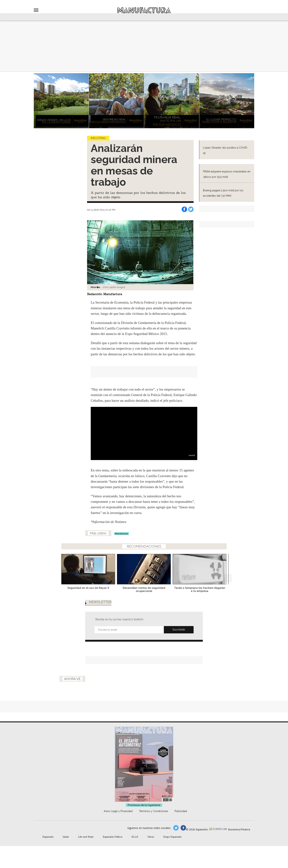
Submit (179, 635)
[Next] (228, 568)
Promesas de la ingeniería (144, 811)
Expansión (48, 842)
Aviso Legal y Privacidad (118, 817)
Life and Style (86, 842)
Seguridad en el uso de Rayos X (88, 588)
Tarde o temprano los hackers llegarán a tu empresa (200, 589)
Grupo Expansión (172, 842)
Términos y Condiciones (154, 817)
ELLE (135, 842)
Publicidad (181, 817)
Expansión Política (112, 842)
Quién (66, 842)
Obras (151, 842)
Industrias (98, 138)
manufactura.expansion (183, 833)
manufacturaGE (176, 833)
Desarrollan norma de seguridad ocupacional (144, 589)
